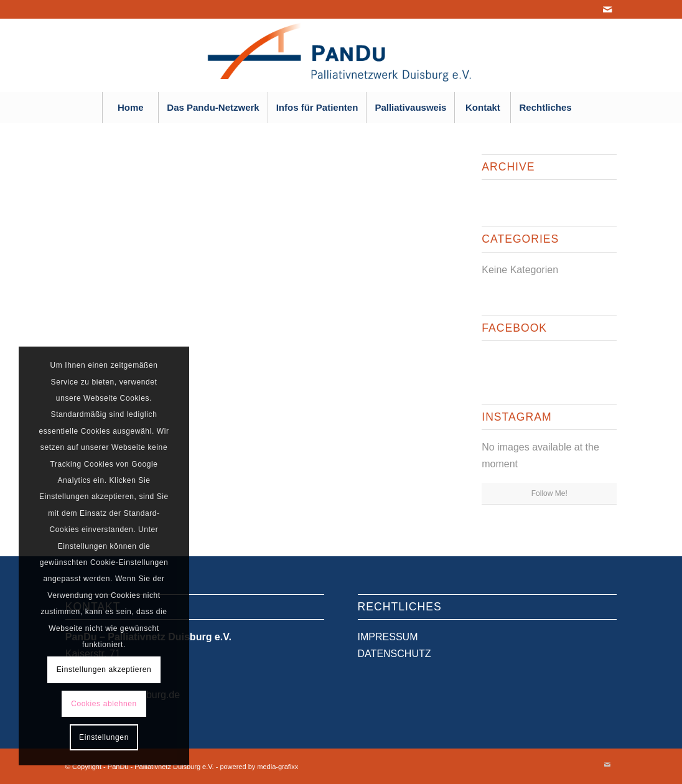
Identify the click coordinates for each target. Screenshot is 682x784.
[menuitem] (130, 108)
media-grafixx (278, 767)
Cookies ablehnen (104, 704)
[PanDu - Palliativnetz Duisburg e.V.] (341, 55)
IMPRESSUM (388, 637)
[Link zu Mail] (607, 9)
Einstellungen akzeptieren (104, 670)
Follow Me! (549, 493)
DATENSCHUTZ (395, 654)
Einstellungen (104, 737)
